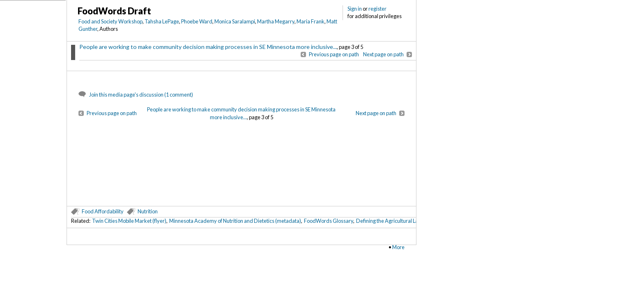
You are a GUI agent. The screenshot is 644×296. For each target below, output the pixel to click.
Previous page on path (334, 54)
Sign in (355, 9)
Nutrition (148, 211)
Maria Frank (310, 21)
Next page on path (383, 54)
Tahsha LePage (162, 21)
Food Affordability (103, 211)
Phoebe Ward (197, 21)
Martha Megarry (276, 21)
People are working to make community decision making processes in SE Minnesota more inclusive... (208, 47)
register (377, 9)
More (398, 247)
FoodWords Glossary (329, 221)
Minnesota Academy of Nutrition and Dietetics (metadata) (235, 221)
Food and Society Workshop (110, 21)
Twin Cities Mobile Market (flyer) (129, 221)
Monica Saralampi (235, 21)
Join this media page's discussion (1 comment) (141, 95)
